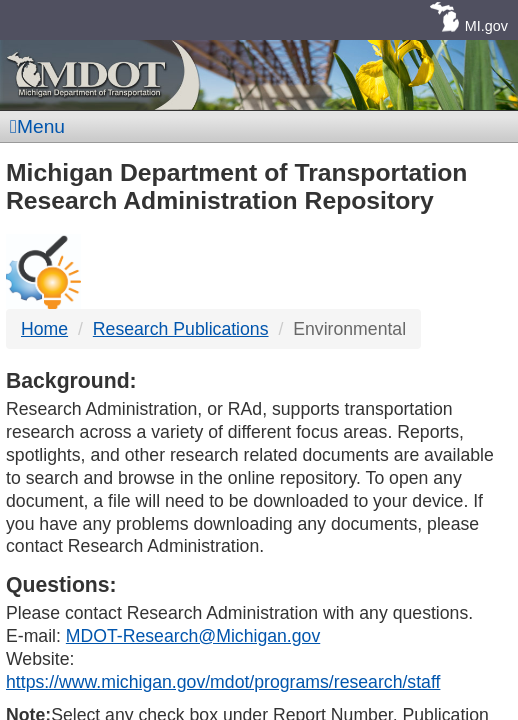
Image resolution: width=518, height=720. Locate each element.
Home (44, 329)
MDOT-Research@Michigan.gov (193, 636)
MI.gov (486, 26)
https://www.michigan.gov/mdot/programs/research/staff (223, 682)
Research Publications (181, 329)
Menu (37, 126)
